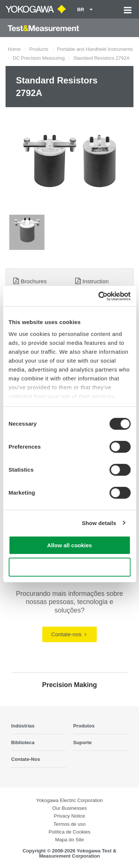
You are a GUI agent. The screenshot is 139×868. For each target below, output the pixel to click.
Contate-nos (69, 634)
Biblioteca (23, 742)
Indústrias (23, 726)
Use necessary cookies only (69, 567)
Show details (99, 523)
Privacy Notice (69, 816)
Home (14, 49)
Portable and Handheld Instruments (95, 49)
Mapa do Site (70, 840)
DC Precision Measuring (39, 58)
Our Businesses (69, 808)
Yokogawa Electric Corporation (70, 800)
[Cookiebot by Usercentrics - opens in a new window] (99, 296)
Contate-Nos (26, 759)
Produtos (84, 726)
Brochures (34, 281)
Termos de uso (69, 824)
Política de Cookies (69, 832)
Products (39, 49)
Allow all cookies (69, 545)
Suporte (83, 742)
